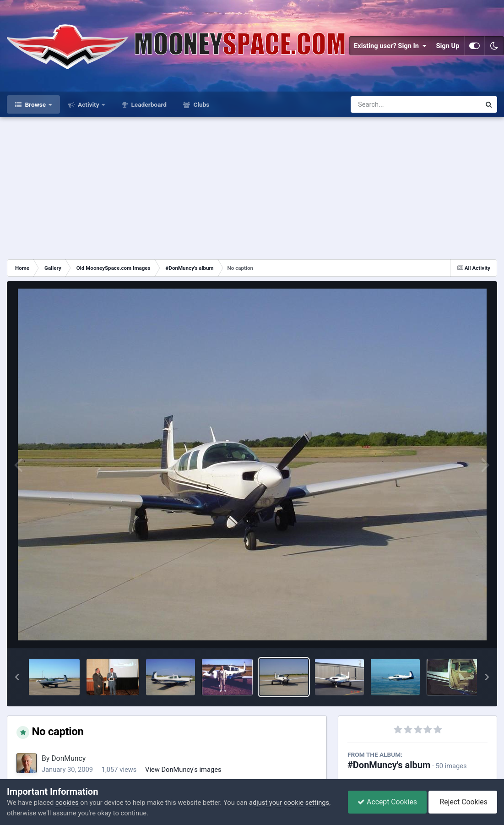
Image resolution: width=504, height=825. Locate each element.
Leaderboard (148, 104)
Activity (89, 104)
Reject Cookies (463, 802)
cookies (67, 803)
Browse (35, 104)
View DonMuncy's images (183, 770)
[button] (17, 677)
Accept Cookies (387, 802)
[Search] (392, 104)
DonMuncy (68, 758)
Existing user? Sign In (390, 46)
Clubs (201, 104)
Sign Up (447, 46)
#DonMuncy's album (389, 765)
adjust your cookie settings (289, 803)
